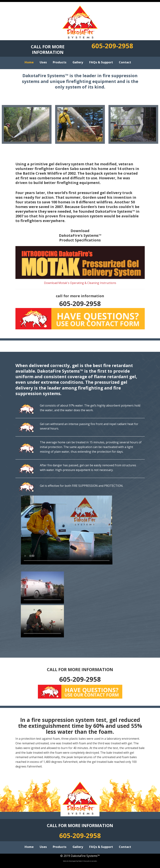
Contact (125, 61)
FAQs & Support (101, 61)
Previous (20, 124)
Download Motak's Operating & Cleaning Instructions (80, 283)
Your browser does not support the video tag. (67, 530)
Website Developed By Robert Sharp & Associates (80, 861)
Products (60, 61)
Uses (43, 61)
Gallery (78, 61)
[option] (27, 124)
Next (140, 124)
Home (29, 61)
